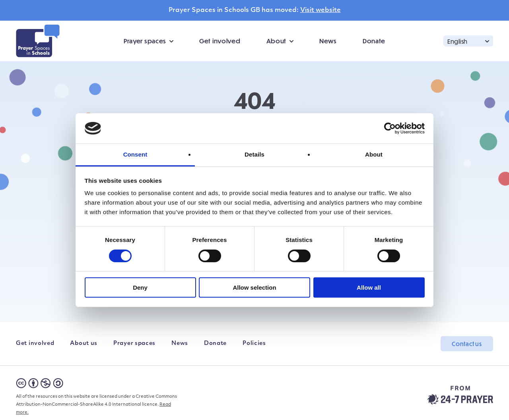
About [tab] (374, 154)
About (277, 41)
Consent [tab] (135, 154)
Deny (140, 287)
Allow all (369, 287)
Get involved (220, 41)
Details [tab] (254, 154)
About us (84, 344)
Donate (374, 41)
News (328, 41)
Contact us (467, 344)
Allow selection (254, 287)
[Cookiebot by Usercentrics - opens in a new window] (390, 128)
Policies (254, 344)
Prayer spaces (145, 41)
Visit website (321, 10)
